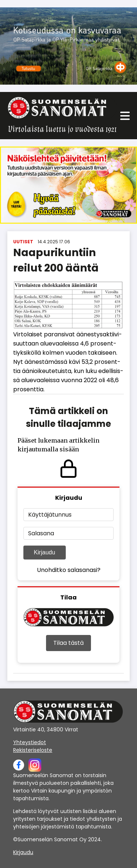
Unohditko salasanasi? (69, 570)
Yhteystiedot (30, 742)
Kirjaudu (44, 552)
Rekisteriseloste (33, 750)
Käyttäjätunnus (50, 515)
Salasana (41, 533)
